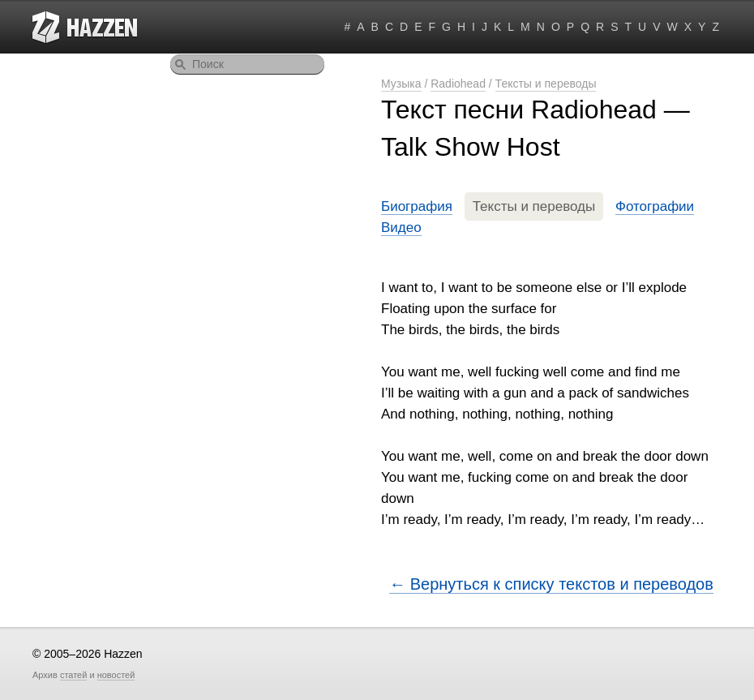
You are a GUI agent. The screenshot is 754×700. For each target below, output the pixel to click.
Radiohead (458, 84)
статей (73, 675)
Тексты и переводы (546, 84)
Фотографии (655, 206)
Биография (417, 206)
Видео (401, 228)
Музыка (401, 84)
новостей (116, 675)
